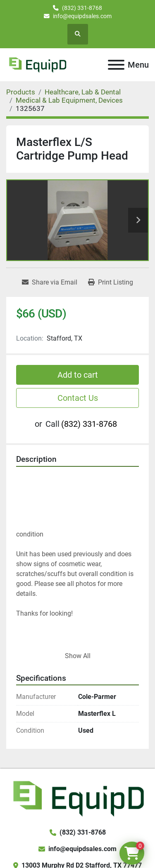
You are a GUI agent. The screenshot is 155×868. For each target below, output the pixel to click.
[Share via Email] (50, 282)
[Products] (21, 92)
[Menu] (116, 65)
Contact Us (78, 398)
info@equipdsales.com (82, 16)
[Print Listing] (111, 282)
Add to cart (78, 375)
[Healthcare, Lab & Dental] (83, 92)
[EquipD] (77, 798)
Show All (78, 656)
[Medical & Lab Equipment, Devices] (69, 100)
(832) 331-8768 (82, 8)
